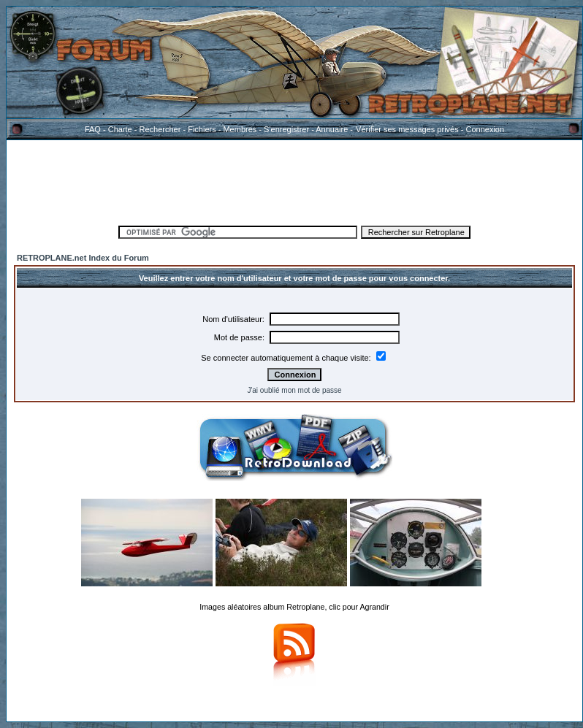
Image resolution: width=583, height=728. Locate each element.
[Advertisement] (294, 180)
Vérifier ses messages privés (407, 129)
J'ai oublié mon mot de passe (294, 390)
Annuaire (332, 129)
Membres (240, 129)
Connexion (485, 129)
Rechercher (160, 129)
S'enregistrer (286, 129)
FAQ (93, 129)
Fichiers (202, 129)
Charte (120, 129)
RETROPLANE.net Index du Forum (83, 258)
